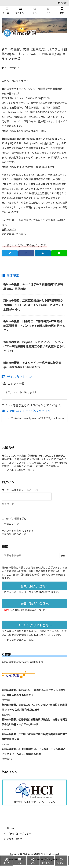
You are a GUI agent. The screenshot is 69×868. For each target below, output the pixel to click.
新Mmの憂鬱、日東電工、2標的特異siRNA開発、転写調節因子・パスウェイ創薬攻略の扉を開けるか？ (34, 326)
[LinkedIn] (43, 253)
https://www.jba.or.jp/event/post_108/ (24, 131)
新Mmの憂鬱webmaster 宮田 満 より (22, 662)
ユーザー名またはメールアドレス (20, 490)
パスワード (8, 504)
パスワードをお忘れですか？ (18, 531)
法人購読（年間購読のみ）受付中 (28, 610)
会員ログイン (9, 229)
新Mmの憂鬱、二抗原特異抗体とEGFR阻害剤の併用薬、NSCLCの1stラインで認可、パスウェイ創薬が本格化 (33, 305)
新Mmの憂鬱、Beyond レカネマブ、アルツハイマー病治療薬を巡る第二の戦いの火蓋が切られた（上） (34, 346)
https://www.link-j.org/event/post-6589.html (28, 167)
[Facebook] (26, 253)
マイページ (25, 592)
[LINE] (59, 253)
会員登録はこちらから (14, 234)
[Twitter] (10, 253)
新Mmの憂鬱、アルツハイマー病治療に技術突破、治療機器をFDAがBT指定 (32, 365)
